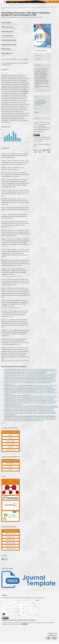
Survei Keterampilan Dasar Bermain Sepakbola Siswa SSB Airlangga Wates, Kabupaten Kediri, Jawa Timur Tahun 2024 (29, 411)
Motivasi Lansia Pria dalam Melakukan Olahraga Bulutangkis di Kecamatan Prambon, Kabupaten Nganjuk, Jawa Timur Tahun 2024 (29, 401)
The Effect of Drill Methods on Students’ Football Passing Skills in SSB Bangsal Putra (31, 407)
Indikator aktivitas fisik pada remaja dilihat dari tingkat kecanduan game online (31, 375)
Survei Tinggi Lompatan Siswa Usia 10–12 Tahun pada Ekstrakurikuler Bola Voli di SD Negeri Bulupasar (30, 396)
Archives (8, 7)
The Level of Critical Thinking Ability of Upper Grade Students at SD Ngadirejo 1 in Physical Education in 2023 (31, 391)
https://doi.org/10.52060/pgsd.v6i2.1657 (11, 308)
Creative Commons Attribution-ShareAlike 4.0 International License (42, 139)
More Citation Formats (41, 90)
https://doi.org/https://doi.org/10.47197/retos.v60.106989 (15, 360)
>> (5, 423)
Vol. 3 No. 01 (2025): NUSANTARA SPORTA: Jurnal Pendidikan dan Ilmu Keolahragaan (34, 7)
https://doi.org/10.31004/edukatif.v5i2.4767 (12, 276)
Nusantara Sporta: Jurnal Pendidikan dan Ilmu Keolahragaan (17, 623)
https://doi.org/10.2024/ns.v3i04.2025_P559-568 (16, 59)
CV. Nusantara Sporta (40, 623)
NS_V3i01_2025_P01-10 (41, 51)
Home (3, 7)
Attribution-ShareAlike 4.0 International (15, 624)
